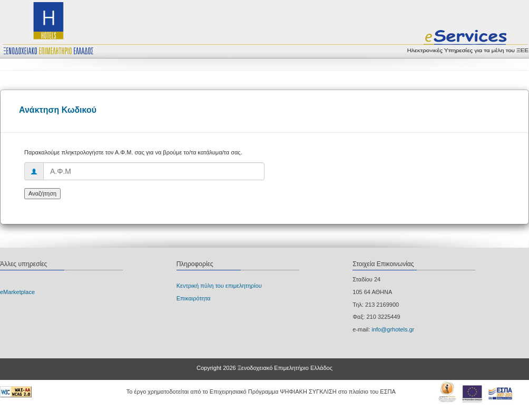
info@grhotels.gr (393, 329)
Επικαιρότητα (194, 298)
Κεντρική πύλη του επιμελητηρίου (219, 286)
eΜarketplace (17, 292)
